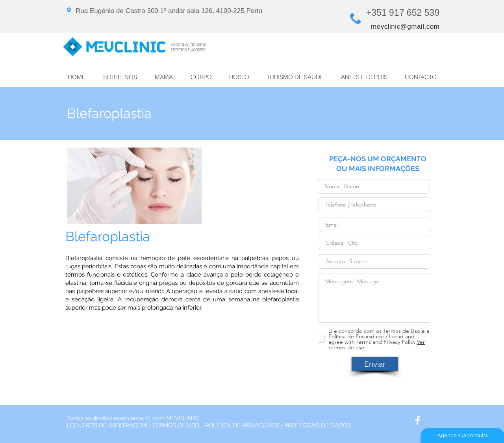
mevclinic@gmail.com (405, 27)
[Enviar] (375, 364)
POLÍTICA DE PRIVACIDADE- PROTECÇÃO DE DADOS (278, 425)
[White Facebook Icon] (418, 420)
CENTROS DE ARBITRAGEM (109, 425)
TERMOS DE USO (176, 425)
